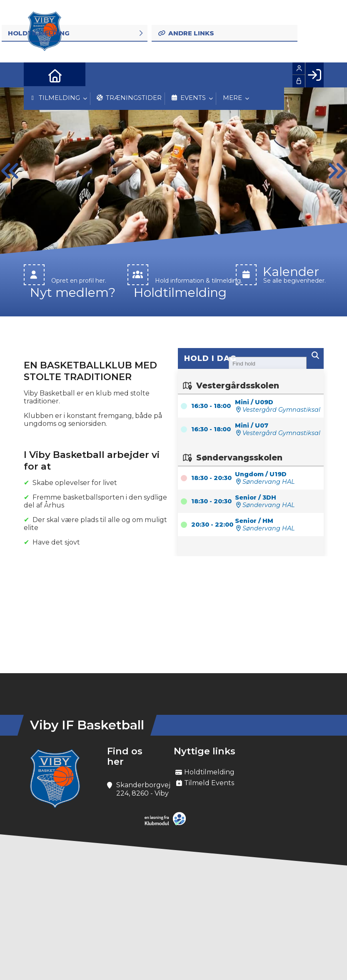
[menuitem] (36, 75)
